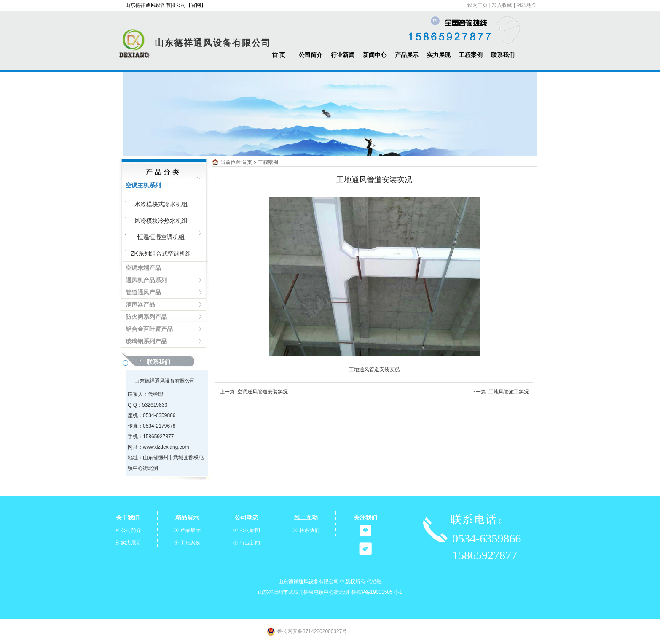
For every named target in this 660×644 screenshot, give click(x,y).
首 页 (279, 55)
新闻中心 (375, 55)
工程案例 (471, 55)
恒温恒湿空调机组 (161, 237)
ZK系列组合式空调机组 (161, 253)
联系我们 (503, 55)
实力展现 (439, 55)
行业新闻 (343, 55)
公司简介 (311, 55)
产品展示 (407, 55)
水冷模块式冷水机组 (161, 204)
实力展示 (131, 543)
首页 (247, 162)
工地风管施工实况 (509, 392)
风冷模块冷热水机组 (161, 221)
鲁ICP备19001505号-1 (377, 592)
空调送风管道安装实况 (263, 392)
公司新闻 (250, 530)
